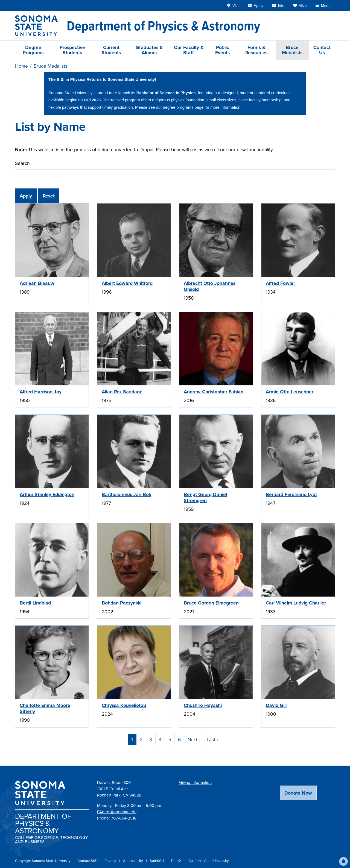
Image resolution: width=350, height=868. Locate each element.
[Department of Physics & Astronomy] (163, 26)
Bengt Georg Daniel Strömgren (205, 497)
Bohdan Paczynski (122, 603)
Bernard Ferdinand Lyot (291, 494)
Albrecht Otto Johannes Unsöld (210, 286)
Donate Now (298, 793)
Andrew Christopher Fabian (214, 392)
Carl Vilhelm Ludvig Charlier (296, 603)
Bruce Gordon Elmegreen (211, 603)
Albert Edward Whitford (127, 283)
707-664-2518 (124, 818)
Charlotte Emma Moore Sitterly (45, 708)
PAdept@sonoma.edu (117, 812)
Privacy (111, 861)
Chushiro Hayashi (203, 705)
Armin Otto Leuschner (290, 392)
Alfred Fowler (280, 283)
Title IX (177, 861)
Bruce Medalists (292, 50)
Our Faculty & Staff (189, 50)
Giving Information (195, 783)
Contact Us (322, 50)
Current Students (111, 50)
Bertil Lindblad (35, 603)
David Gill (276, 705)
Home (21, 66)
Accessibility (133, 861)
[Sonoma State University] (39, 26)
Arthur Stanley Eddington (47, 494)
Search (22, 163)
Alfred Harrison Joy (41, 392)
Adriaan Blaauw (37, 283)
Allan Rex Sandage (122, 392)
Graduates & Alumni (149, 50)
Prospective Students (72, 50)
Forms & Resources (256, 50)
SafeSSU (157, 861)
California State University (209, 861)
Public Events (222, 50)
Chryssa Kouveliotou (124, 705)
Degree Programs (33, 50)
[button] (343, 861)
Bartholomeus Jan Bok (126, 494)
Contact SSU (88, 861)
